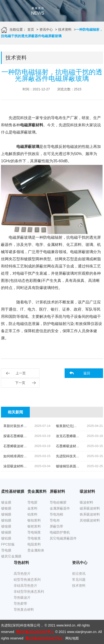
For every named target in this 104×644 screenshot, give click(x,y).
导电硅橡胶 (58, 502)
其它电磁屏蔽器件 (63, 538)
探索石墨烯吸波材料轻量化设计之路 (30, 436)
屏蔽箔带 (56, 526)
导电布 (55, 520)
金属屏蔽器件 (60, 508)
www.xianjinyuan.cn (82, 632)
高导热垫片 (22, 574)
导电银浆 (34, 538)
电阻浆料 (34, 544)
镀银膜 (6, 508)
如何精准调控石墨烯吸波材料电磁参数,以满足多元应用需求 (48, 456)
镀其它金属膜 (11, 556)
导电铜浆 (34, 532)
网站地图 (72, 638)
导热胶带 (20, 603)
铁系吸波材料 (90, 514)
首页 (31, 29)
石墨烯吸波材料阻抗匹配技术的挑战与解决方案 (39, 446)
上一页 (21, 373)
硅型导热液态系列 (27, 580)
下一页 (20, 383)
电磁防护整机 (60, 532)
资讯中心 (46, 29)
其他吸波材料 (90, 520)
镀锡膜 (6, 532)
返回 (87, 373)
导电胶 (32, 502)
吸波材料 (86, 502)
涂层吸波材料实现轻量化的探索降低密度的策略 (39, 466)
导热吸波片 (22, 598)
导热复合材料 (24, 609)
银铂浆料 (34, 520)
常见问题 (79, 580)
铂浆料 (32, 514)
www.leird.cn (66, 625)
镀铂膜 (6, 520)
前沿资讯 (79, 574)
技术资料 (65, 29)
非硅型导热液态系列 (29, 592)
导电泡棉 (56, 514)
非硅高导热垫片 (25, 586)
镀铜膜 (6, 514)
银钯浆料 (34, 526)
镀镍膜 (6, 526)
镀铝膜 (6, 538)
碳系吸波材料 (90, 508)
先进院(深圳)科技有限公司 (21, 625)
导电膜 (6, 550)
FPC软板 (8, 544)
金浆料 (32, 508)
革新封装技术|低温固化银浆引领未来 (31, 426)
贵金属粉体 (36, 550)
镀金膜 (6, 502)
